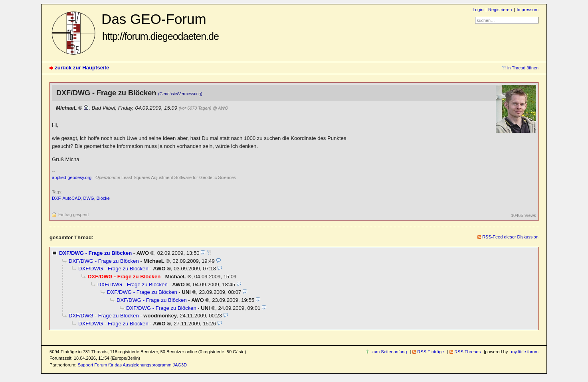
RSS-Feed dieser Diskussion (510, 237)
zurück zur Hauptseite (82, 68)
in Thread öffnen (523, 68)
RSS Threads (467, 352)
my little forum (525, 352)
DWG (89, 198)
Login (478, 10)
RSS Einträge (431, 352)
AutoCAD (71, 198)
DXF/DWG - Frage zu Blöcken (95, 253)
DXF (56, 198)
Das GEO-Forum (160, 27)
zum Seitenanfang (389, 352)
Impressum (528, 10)
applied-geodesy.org (72, 177)
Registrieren (500, 10)
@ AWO (220, 108)
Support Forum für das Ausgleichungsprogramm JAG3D (132, 365)
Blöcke (103, 198)
